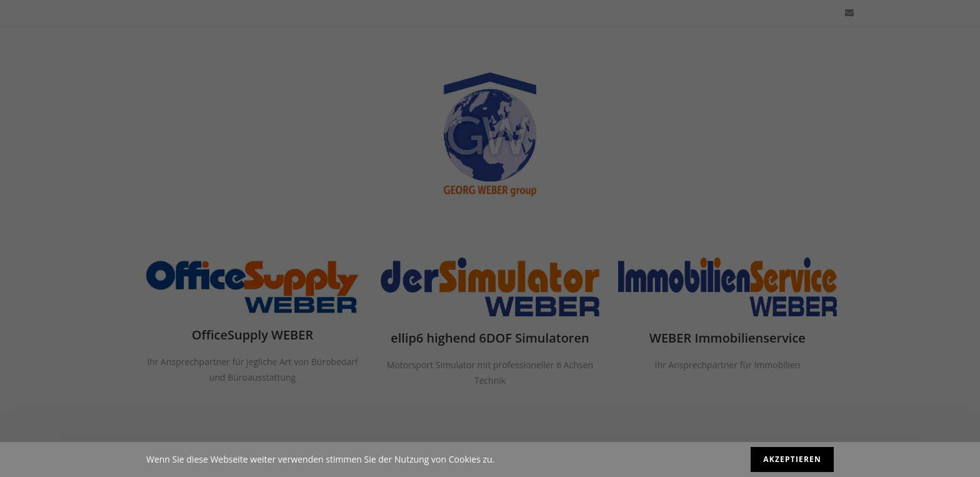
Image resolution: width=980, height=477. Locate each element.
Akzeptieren (792, 459)
